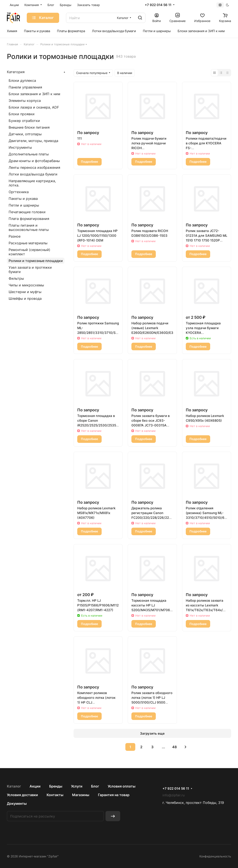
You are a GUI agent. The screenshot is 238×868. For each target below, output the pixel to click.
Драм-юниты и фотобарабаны (34, 161)
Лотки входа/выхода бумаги (33, 174)
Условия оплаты (122, 786)
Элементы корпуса (25, 101)
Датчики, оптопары (25, 134)
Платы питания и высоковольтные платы (29, 227)
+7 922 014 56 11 (158, 5)
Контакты (55, 795)
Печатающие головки (27, 212)
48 (174, 747)
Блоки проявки (22, 114)
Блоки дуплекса (22, 80)
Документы (17, 803)
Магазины (81, 795)
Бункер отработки (24, 121)
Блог (95, 786)
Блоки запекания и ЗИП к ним (34, 94)
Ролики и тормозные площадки (36, 261)
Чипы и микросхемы (26, 285)
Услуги (77, 786)
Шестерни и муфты (25, 292)
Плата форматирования (29, 219)
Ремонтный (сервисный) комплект (29, 252)
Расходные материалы (28, 243)
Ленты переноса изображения (34, 167)
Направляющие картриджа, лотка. (32, 183)
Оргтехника (19, 192)
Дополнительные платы (29, 154)
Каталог (14, 786)
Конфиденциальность (215, 856)
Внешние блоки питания (29, 127)
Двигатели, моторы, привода (33, 141)
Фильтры (16, 278)
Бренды (56, 786)
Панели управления (25, 87)
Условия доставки (22, 795)
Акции (35, 786)
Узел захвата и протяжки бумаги (30, 270)
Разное (15, 236)
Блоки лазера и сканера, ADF (34, 107)
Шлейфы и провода (25, 298)
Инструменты (20, 147)
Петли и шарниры (24, 205)
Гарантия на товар (114, 795)
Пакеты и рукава (23, 199)
